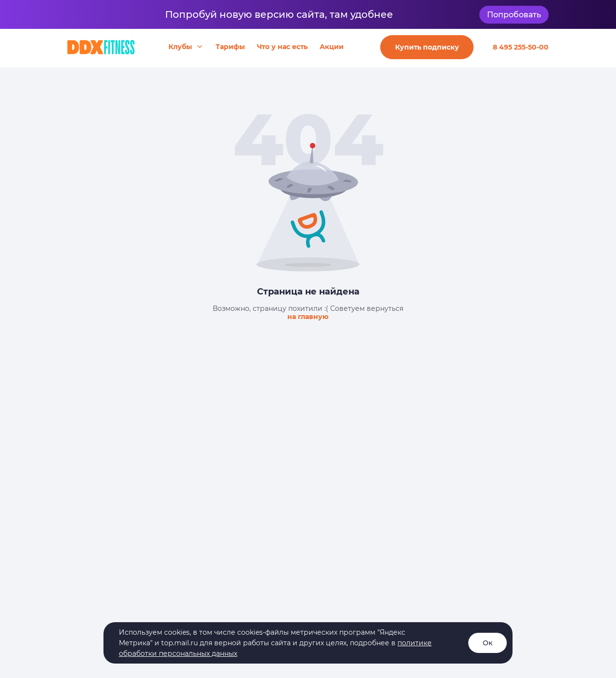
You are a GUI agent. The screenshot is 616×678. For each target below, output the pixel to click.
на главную (308, 317)
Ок (488, 643)
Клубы (180, 47)
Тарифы (230, 47)
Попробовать (514, 15)
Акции (332, 47)
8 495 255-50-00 (521, 47)
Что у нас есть (282, 47)
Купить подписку (427, 47)
